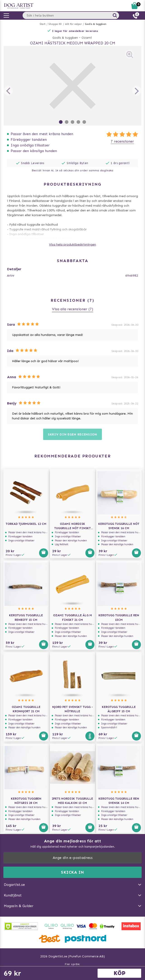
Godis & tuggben (96, 24)
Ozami (87, 38)
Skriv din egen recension (72, 434)
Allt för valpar (73, 24)
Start (43, 24)
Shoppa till (55, 24)
